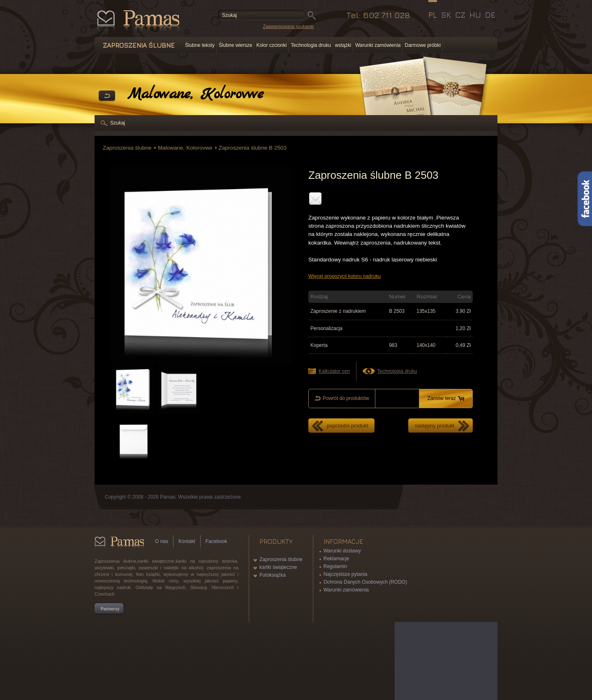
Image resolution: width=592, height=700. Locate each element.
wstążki (343, 45)
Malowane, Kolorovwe (185, 148)
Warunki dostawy (342, 551)
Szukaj (118, 123)
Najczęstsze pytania (346, 574)
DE (490, 15)
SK (446, 15)
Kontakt (187, 541)
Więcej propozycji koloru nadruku (345, 276)
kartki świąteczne (278, 567)
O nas (162, 541)
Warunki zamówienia (378, 45)
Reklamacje (336, 559)
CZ (460, 15)
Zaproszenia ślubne (127, 148)
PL (433, 15)
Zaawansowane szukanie (288, 26)
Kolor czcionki (271, 45)
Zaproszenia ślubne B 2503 (253, 148)
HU (475, 15)
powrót (107, 96)
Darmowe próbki (422, 45)
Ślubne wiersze (235, 45)
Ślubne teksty (200, 45)
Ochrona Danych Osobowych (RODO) (365, 582)
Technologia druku (311, 45)
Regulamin (335, 566)
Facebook (216, 541)
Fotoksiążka (273, 575)
